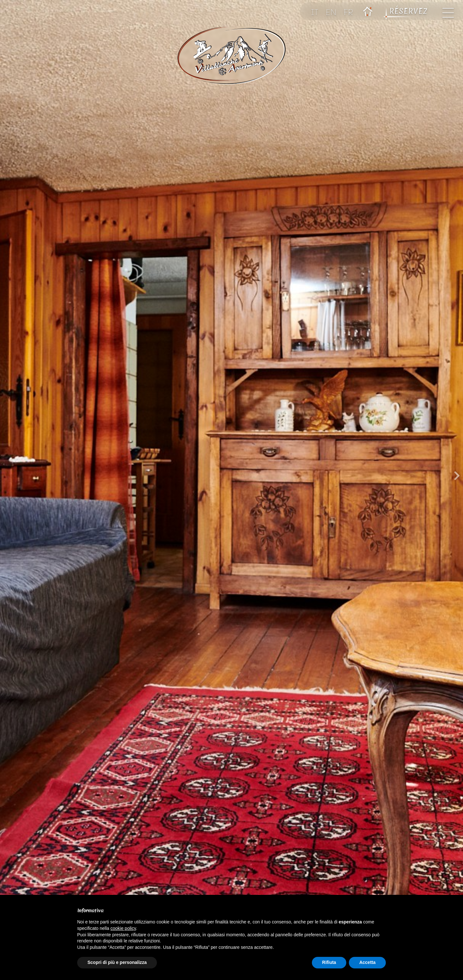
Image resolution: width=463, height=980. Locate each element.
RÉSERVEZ (409, 11)
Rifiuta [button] (329, 962)
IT (315, 12)
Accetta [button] (367, 962)
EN (331, 12)
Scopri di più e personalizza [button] (117, 962)
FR (348, 12)
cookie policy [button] (123, 928)
